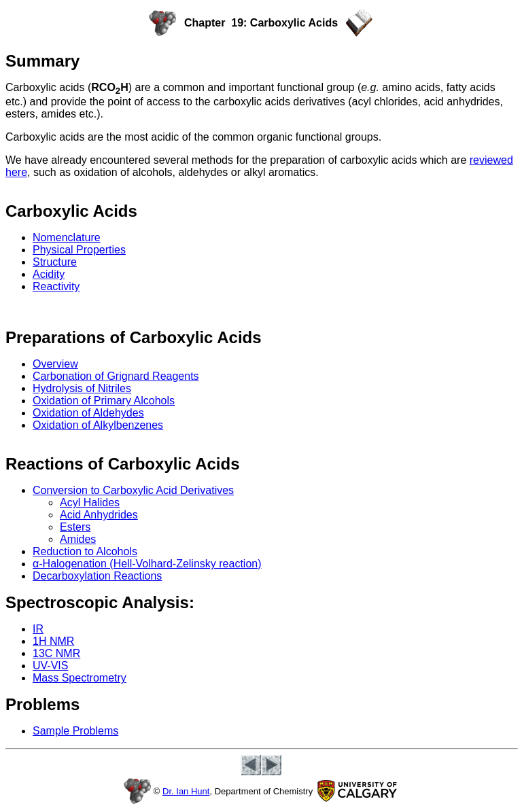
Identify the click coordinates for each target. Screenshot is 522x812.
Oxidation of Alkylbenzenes (98, 425)
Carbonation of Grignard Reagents (116, 376)
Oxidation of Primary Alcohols (104, 401)
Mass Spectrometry (80, 678)
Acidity (49, 274)
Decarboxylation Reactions (97, 576)
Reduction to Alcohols (85, 551)
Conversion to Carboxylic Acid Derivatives (133, 490)
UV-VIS (50, 666)
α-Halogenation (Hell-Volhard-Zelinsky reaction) (147, 564)
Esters (75, 527)
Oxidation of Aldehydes (88, 413)
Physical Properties (79, 250)
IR (38, 629)
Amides (78, 539)
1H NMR (53, 641)
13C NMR (56, 653)
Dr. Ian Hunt (186, 791)
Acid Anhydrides (99, 515)
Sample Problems (75, 731)
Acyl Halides (90, 502)
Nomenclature (67, 237)
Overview (55, 364)
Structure (55, 262)
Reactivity (56, 286)
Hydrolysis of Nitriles (82, 388)
